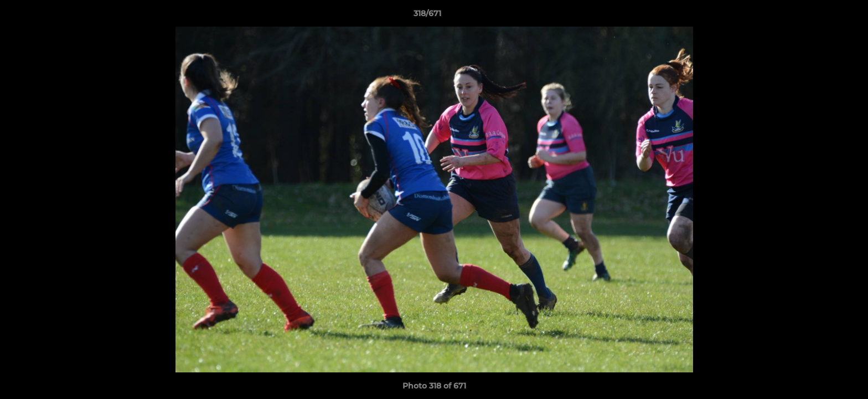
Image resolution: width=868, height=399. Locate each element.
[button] (821, 16)
